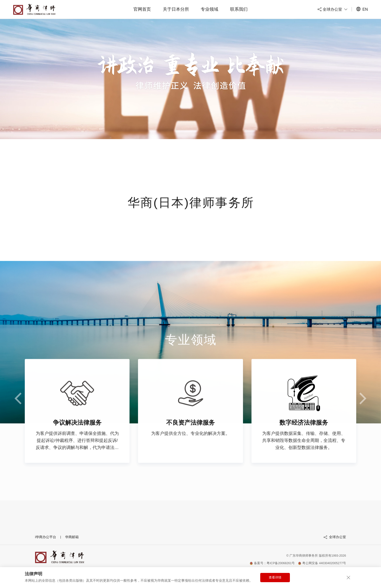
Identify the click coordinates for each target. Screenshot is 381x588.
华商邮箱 (72, 537)
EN (362, 9)
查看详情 (275, 578)
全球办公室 (335, 537)
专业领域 (209, 9)
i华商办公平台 (46, 537)
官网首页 (142, 9)
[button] (363, 407)
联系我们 (239, 9)
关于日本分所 (176, 9)
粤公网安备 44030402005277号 (322, 563)
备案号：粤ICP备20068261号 (272, 563)
